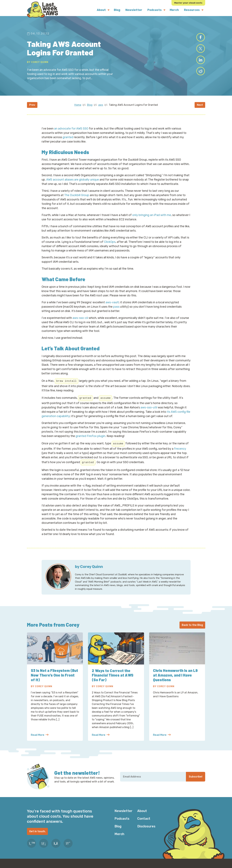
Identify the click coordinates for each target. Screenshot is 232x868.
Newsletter (123, 813)
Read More (40, 737)
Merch (119, 836)
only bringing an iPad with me (152, 217)
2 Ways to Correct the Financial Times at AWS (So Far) (113, 677)
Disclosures (146, 828)
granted (68, 139)
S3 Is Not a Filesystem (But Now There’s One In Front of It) (55, 677)
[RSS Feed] (56, 845)
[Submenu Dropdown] (109, 10)
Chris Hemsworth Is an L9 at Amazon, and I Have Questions (175, 677)
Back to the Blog (192, 627)
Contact (144, 821)
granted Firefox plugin (90, 438)
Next (200, 107)
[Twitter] (31, 845)
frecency (180, 451)
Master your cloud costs (188, 3)
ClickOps (110, 244)
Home (78, 107)
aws (101, 107)
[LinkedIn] (44, 845)
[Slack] (68, 845)
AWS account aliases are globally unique (73, 181)
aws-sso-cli (80, 320)
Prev (32, 107)
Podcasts (122, 821)
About (142, 813)
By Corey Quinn (38, 63)
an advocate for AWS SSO (71, 130)
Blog (90, 107)
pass (116, 309)
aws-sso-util (149, 409)
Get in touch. (37, 833)
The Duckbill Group (77, 197)
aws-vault (112, 304)
